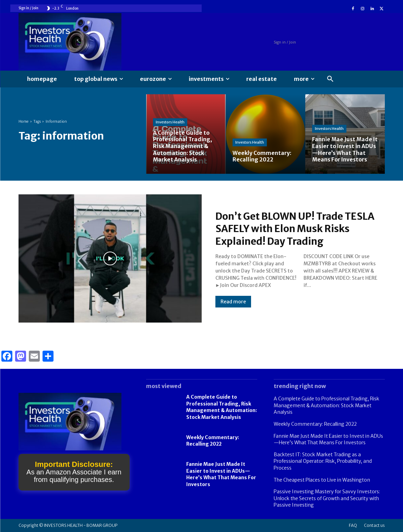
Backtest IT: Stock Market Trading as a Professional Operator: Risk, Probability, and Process (323, 461)
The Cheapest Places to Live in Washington (322, 480)
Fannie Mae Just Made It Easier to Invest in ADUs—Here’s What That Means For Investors (221, 474)
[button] (330, 79)
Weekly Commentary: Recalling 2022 (213, 441)
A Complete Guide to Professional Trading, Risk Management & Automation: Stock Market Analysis (222, 407)
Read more (233, 301)
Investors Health (170, 123)
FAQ (353, 525)
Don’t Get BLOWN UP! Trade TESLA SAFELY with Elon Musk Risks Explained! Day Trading (300, 229)
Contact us (374, 525)
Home (24, 122)
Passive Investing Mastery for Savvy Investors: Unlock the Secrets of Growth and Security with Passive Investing (327, 498)
